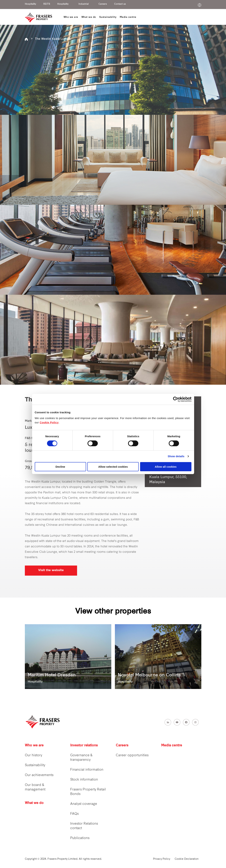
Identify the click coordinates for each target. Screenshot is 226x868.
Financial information (87, 770)
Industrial (84, 4)
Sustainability (35, 765)
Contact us (120, 4)
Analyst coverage (84, 804)
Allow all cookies (166, 467)
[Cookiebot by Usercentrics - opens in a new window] (176, 399)
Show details (176, 456)
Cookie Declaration (187, 859)
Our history (33, 755)
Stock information (84, 780)
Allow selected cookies (113, 467)
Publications (80, 838)
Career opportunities (132, 755)
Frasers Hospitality (26, 39)
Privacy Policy (162, 859)
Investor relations (84, 746)
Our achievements (39, 775)
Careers (103, 4)
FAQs (74, 814)
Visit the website (51, 570)
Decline (60, 467)
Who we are (34, 746)
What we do (34, 803)
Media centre (172, 746)
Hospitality (31, 4)
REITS (47, 4)
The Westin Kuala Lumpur (53, 39)
